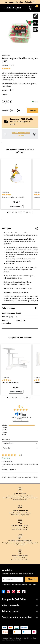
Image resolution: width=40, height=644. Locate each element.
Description (20, 228)
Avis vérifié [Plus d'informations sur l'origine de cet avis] (7, 458)
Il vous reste (21, 119)
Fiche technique (20, 308)
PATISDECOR (6, 55)
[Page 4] (16, 212)
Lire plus (4, 95)
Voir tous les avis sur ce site (21, 421)
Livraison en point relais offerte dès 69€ (20, 2)
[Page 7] (24, 212)
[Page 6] (21, 212)
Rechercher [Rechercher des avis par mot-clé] (19, 448)
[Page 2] (10, 212)
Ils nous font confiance (20, 556)
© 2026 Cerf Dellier (7, 638)
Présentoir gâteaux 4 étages (10, 383)
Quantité (5, 110)
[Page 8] (27, 212)
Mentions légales (18, 638)
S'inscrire (32, 579)
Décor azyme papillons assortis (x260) (13, 197)
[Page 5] (19, 212)
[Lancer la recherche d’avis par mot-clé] (37, 448)
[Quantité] (15, 110)
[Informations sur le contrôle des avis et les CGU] (30, 417)
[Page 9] (30, 212)
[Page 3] (13, 212)
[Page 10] (33, 212)
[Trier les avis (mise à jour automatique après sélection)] (20, 443)
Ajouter (33, 110)
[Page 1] (8, 212)
